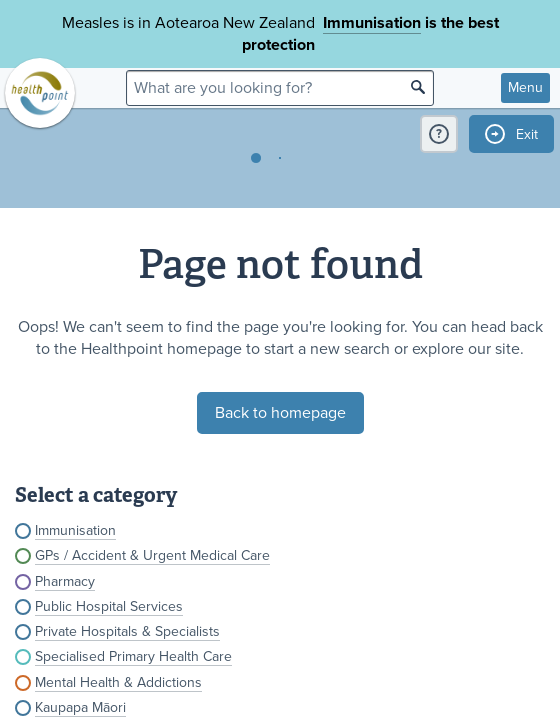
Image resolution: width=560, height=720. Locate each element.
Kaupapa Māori (80, 707)
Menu (525, 87)
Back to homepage (280, 413)
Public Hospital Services (109, 606)
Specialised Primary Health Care (133, 656)
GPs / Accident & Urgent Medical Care (152, 555)
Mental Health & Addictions (118, 682)
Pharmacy (65, 581)
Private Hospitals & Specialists (127, 631)
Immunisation (372, 23)
